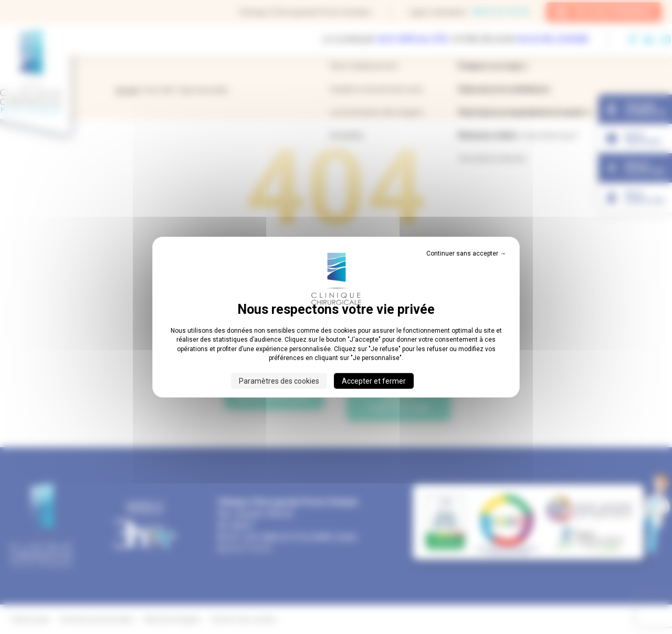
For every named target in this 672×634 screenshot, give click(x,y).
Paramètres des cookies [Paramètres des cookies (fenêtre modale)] (279, 381)
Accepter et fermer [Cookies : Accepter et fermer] (374, 381)
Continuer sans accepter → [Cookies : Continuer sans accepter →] (466, 253)
